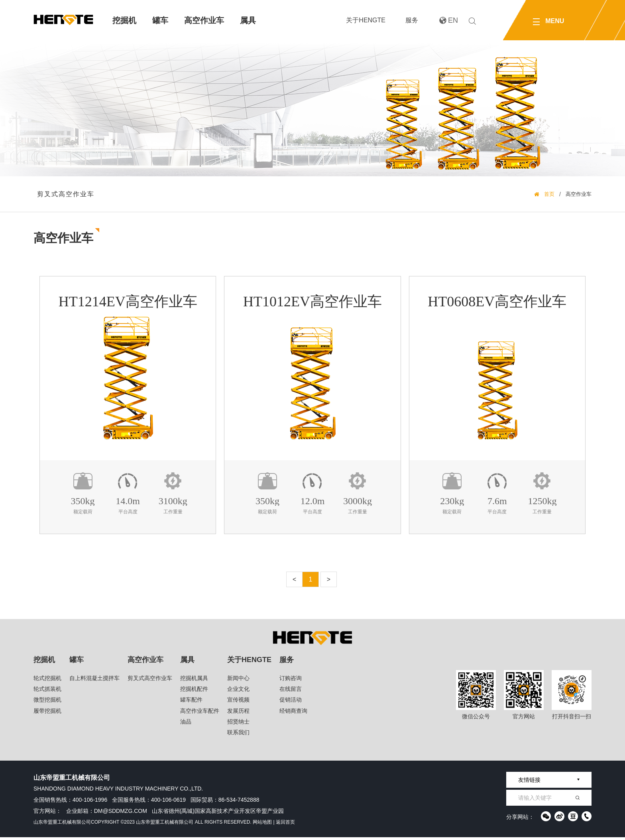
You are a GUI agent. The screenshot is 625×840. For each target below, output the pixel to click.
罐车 (160, 20)
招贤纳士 (238, 724)
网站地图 (262, 825)
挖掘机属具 (194, 681)
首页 (549, 195)
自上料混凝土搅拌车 (94, 681)
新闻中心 (238, 681)
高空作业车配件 (200, 714)
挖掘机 (124, 20)
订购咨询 (291, 681)
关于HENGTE (366, 20)
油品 (186, 724)
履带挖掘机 (47, 714)
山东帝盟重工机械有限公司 (62, 825)
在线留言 (291, 692)
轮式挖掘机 (47, 681)
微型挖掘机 (47, 703)
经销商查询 (293, 714)
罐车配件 (191, 703)
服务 (412, 20)
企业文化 (238, 692)
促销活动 (291, 703)
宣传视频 (238, 703)
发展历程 (238, 714)
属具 (248, 20)
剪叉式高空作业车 (66, 195)
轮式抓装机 (47, 692)
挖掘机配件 (194, 692)
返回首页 (285, 825)
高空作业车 (204, 20)
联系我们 (238, 735)
